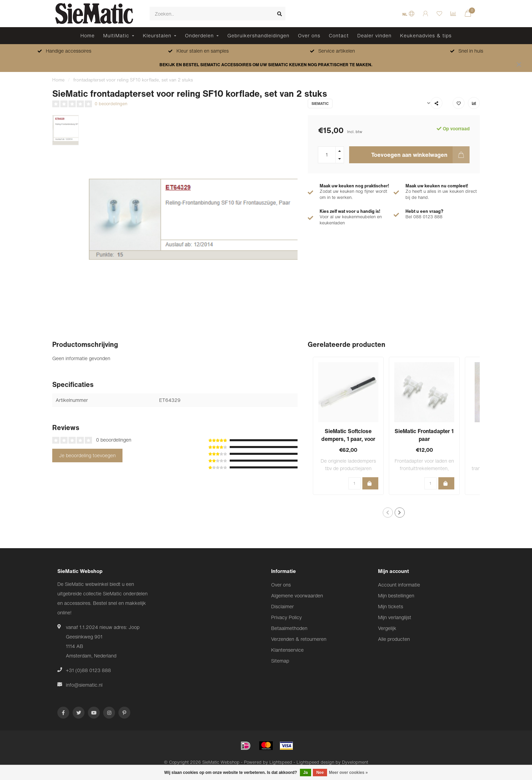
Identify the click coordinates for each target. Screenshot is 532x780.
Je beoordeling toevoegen (87, 455)
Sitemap (280, 661)
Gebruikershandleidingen (258, 35)
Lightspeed (281, 762)
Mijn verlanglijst (395, 617)
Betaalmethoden (289, 628)
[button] (388, 513)
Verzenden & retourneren (299, 639)
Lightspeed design (315, 762)
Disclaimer (282, 606)
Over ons (309, 35)
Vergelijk (387, 628)
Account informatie (399, 585)
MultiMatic (116, 35)
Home (88, 35)
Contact (339, 35)
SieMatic (320, 104)
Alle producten (394, 639)
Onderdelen (199, 35)
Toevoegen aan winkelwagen (420, 155)
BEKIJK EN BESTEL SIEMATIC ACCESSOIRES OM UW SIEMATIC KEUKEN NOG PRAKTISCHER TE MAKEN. (266, 65)
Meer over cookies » (348, 773)
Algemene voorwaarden (297, 596)
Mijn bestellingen (396, 596)
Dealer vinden (374, 35)
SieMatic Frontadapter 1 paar (424, 435)
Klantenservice (287, 650)
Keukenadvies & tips (426, 35)
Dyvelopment (355, 762)
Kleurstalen (157, 35)
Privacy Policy (287, 617)
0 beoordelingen (111, 104)
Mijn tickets (391, 606)
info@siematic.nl (84, 685)
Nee (320, 773)
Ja (306, 773)
